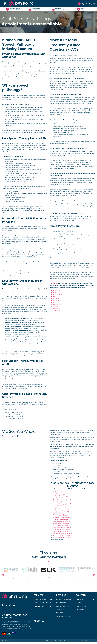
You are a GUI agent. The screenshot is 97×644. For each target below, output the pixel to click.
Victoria (60, 613)
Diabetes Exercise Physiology (62, 530)
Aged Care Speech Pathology (14, 418)
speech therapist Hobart (10, 275)
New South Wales (64, 600)
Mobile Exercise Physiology (61, 524)
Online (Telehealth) (43, 606)
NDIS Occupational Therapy (61, 508)
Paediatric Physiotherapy (60, 496)
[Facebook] (7, 606)
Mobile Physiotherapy (59, 492)
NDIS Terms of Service (63, 643)
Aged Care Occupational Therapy (63, 512)
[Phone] (86, 3)
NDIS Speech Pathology (13, 414)
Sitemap (93, 643)
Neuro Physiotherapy (59, 502)
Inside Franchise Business (86, 571)
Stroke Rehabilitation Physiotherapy (64, 500)
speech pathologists (24, 73)
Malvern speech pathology (29, 305)
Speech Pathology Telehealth (62, 536)
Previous (3, 575)
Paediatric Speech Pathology (14, 416)
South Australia (63, 606)
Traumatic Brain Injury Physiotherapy (64, 504)
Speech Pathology (58, 514)
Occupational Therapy (59, 506)
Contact (81, 600)
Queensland (61, 603)
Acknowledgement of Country (84, 643)
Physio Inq (39, 146)
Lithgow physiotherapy (67, 165)
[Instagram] (10, 606)
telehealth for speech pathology (65, 278)
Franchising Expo (67, 571)
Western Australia (64, 616)
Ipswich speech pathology (83, 109)
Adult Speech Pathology (60, 520)
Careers (81, 609)
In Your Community (43, 603)
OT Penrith (34, 355)
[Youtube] (14, 606)
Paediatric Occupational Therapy (63, 510)
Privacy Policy (46, 643)
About (80, 603)
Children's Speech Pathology (62, 518)
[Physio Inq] (21, 3)
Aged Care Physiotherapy (60, 498)
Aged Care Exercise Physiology (62, 528)
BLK (49, 571)
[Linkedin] (3, 606)
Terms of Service (53, 643)
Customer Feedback (73, 643)
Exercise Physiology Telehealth (62, 538)
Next (94, 575)
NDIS (16, 227)
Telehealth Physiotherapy (60, 532)
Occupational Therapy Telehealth (63, 534)
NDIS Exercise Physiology (60, 526)
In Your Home (41, 600)
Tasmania (60, 609)
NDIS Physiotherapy (59, 494)
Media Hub (81, 606)
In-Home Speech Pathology (14, 412)
